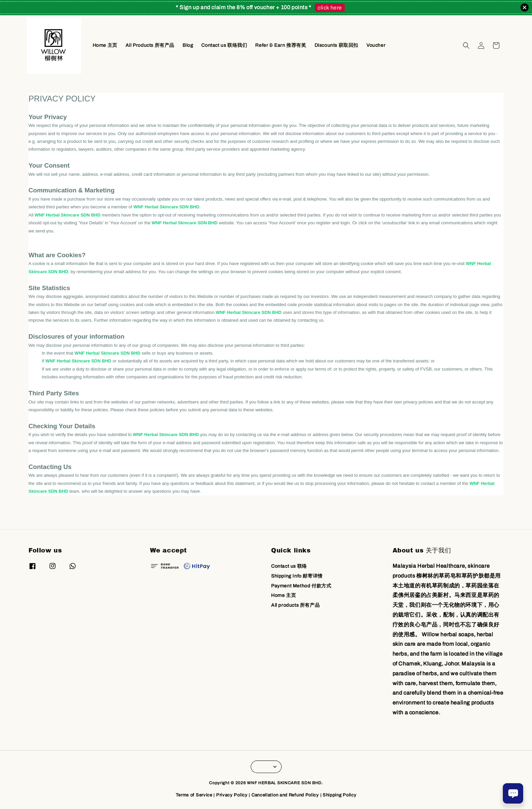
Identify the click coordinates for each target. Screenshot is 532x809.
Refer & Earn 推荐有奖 (281, 45)
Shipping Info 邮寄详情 (297, 576)
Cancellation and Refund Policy (285, 795)
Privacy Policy (232, 795)
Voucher (376, 45)
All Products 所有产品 (150, 45)
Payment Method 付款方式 (301, 586)
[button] (466, 45)
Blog (188, 45)
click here (330, 8)
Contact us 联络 (289, 566)
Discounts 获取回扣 (336, 45)
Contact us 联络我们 (224, 45)
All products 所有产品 (295, 605)
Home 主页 (105, 45)
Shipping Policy (340, 795)
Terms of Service (194, 795)
